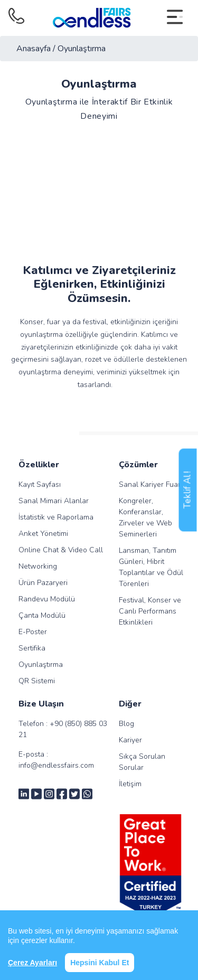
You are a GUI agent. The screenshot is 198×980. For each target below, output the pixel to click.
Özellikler (39, 465)
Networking (38, 566)
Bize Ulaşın (41, 704)
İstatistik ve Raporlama (56, 517)
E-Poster (33, 632)
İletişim (130, 784)
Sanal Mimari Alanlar (54, 501)
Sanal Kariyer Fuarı (150, 484)
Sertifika (32, 648)
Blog (126, 724)
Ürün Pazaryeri (43, 583)
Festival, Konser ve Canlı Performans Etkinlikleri (150, 611)
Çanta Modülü (42, 615)
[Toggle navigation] (175, 18)
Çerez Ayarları (32, 963)
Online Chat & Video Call (61, 550)
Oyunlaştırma (41, 665)
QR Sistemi (37, 681)
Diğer (130, 704)
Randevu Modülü (47, 599)
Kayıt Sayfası (40, 484)
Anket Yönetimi (43, 534)
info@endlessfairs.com (56, 765)
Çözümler (138, 465)
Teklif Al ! (188, 490)
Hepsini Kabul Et (100, 963)
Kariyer (130, 740)
